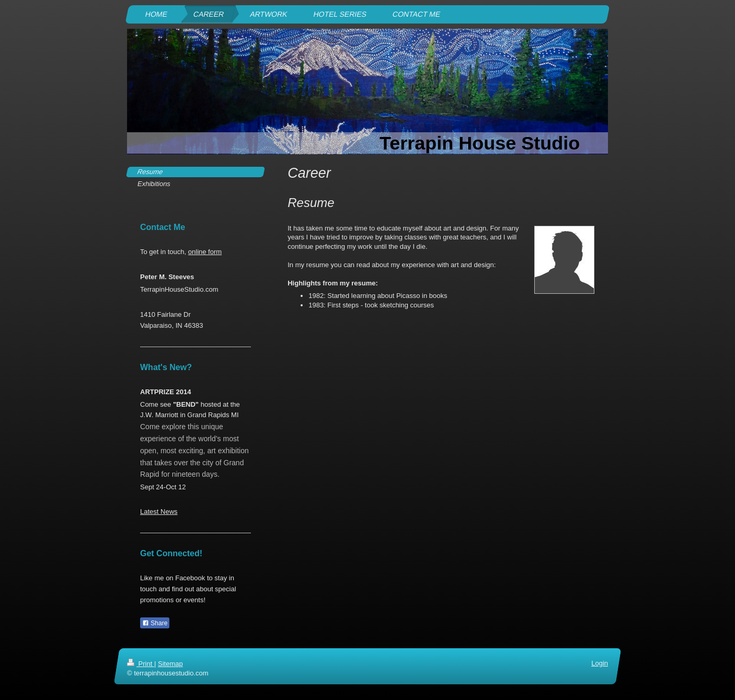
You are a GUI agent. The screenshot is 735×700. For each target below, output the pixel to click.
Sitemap (170, 664)
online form (205, 252)
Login (600, 663)
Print (141, 664)
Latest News (159, 512)
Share (155, 623)
